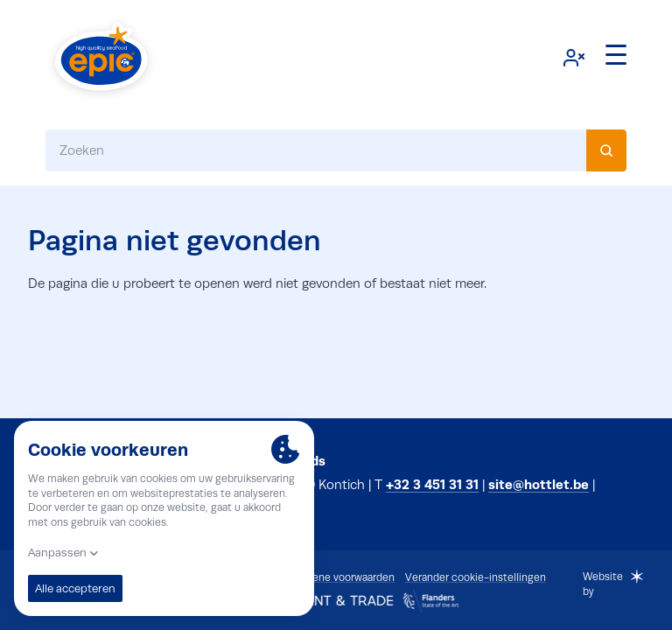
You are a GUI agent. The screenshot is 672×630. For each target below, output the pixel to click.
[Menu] (616, 55)
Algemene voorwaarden (338, 577)
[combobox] (336, 150)
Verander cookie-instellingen (476, 577)
